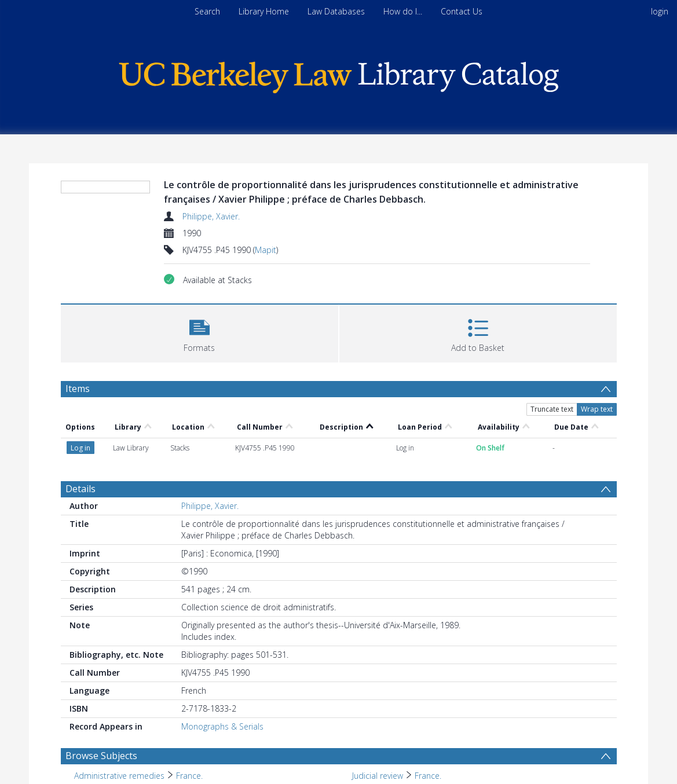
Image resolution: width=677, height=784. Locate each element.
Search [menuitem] (207, 11)
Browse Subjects (101, 756)
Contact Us (462, 11)
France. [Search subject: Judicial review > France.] (428, 776)
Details (80, 489)
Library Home (264, 11)
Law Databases (336, 11)
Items (78, 389)
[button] (200, 332)
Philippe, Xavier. (211, 216)
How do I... (403, 11)
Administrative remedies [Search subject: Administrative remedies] (119, 776)
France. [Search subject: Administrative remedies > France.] (189, 776)
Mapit (266, 250)
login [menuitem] (660, 11)
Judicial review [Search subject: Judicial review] (378, 776)
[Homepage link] (339, 74)
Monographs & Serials (222, 726)
